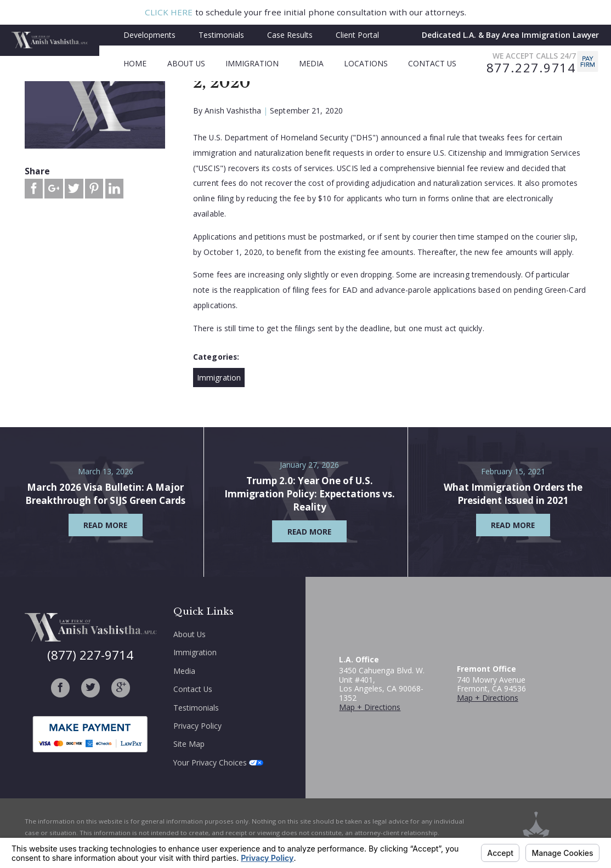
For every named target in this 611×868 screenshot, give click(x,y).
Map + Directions (370, 707)
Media (184, 671)
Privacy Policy (197, 726)
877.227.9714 (531, 68)
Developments (149, 35)
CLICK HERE (169, 12)
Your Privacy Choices (218, 762)
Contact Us (193, 689)
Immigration (219, 378)
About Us (189, 634)
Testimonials (221, 35)
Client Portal (357, 35)
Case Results (290, 35)
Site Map (189, 744)
